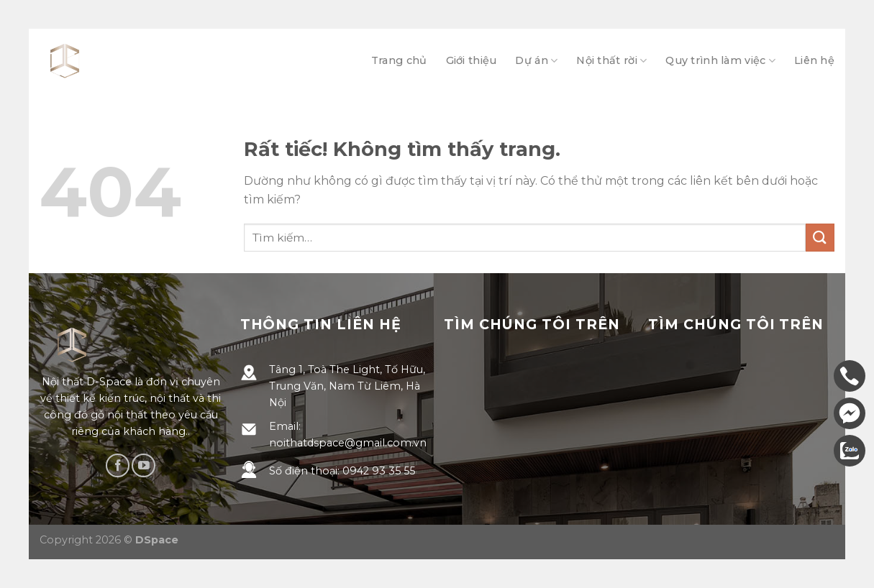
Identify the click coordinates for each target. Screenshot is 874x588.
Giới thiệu (472, 60)
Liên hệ (814, 60)
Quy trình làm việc (720, 61)
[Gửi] (820, 238)
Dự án (536, 61)
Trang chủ (399, 60)
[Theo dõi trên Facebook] (118, 465)
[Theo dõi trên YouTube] (144, 465)
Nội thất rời (611, 61)
